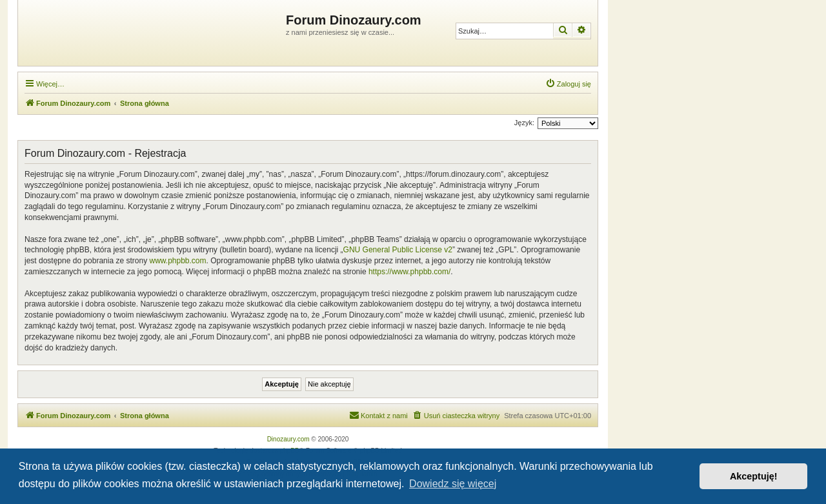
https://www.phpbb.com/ (409, 272)
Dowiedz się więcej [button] (453, 484)
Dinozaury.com (288, 439)
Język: (524, 123)
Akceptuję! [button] (754, 476)
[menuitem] (568, 84)
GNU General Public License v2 (398, 250)
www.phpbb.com (177, 261)
